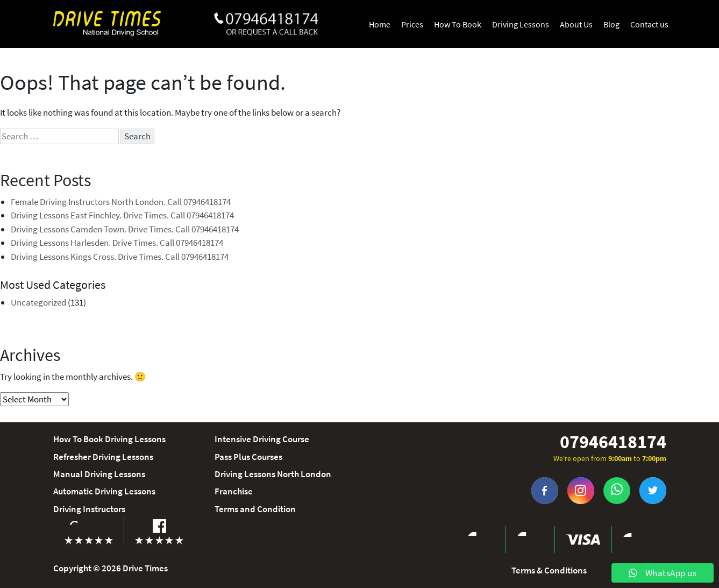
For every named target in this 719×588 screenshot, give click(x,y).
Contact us (649, 24)
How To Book (458, 24)
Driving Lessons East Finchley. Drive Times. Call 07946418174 (122, 215)
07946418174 (613, 442)
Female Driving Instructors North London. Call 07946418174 (121, 202)
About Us (576, 24)
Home (380, 24)
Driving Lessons (521, 24)
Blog (611, 24)
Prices (412, 24)
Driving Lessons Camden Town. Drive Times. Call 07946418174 (125, 229)
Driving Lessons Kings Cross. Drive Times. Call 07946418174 (120, 257)
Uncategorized (38, 302)
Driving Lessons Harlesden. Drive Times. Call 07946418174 (117, 243)
